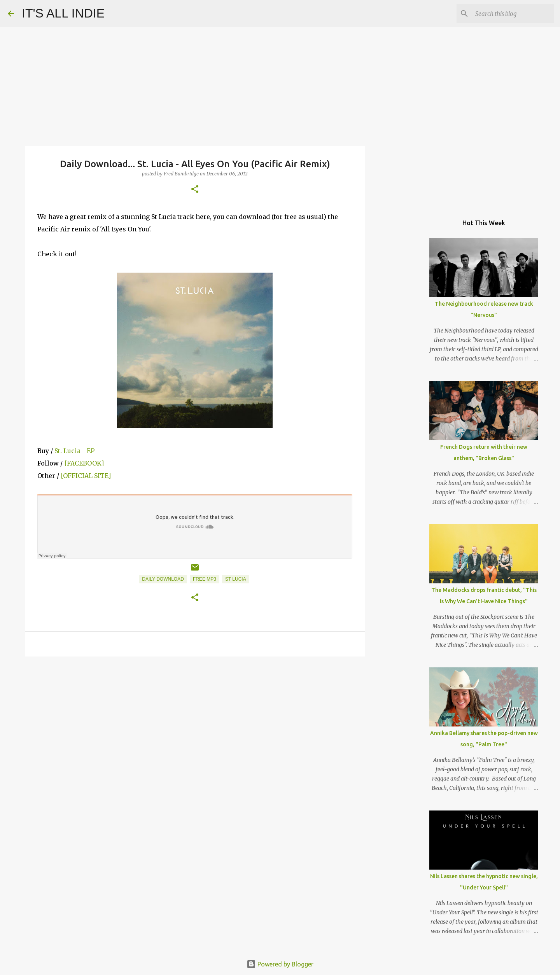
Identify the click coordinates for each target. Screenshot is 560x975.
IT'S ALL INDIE (63, 13)
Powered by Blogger (280, 964)
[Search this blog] (513, 14)
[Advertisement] (195, 723)
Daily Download (163, 579)
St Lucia (236, 579)
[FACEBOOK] (84, 463)
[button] (195, 190)
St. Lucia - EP (74, 451)
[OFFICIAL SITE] (86, 476)
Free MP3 (205, 579)
